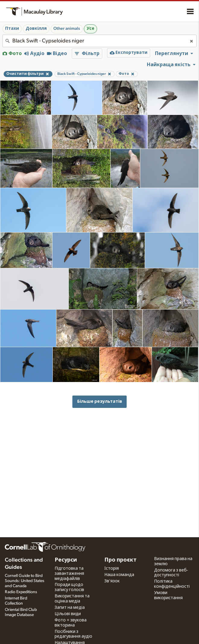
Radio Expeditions (21, 592)
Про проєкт (120, 560)
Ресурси (66, 560)
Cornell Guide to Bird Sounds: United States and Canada (25, 581)
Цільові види (68, 614)
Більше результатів (100, 401)
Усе (90, 29)
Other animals (67, 29)
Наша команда (119, 575)
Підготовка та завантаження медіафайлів (69, 574)
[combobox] (99, 41)
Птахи (12, 29)
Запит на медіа (70, 608)
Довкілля (36, 29)
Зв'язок (112, 581)
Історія (112, 569)
